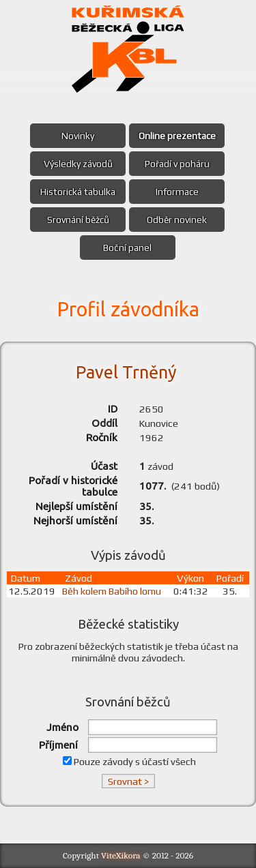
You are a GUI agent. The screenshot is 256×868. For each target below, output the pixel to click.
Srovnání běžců (78, 220)
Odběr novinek (177, 220)
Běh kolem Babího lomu (112, 591)
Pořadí (230, 578)
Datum (26, 578)
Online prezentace (177, 136)
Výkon (190, 578)
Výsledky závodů (78, 164)
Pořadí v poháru (177, 164)
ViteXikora (121, 855)
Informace (177, 192)
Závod (79, 578)
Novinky (78, 136)
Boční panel (127, 248)
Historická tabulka (78, 192)
